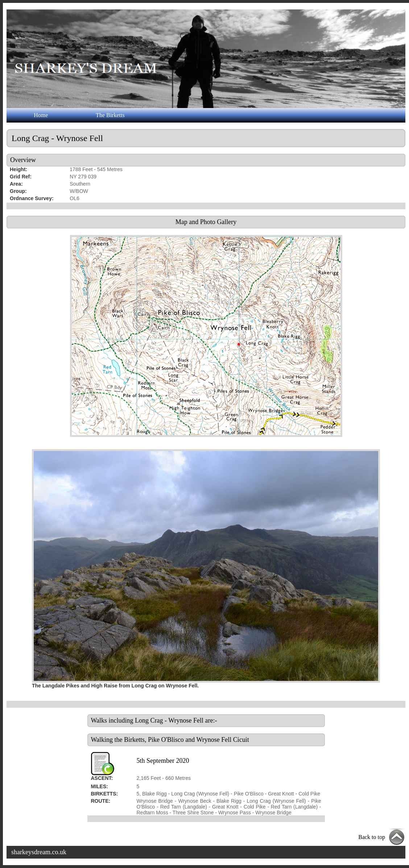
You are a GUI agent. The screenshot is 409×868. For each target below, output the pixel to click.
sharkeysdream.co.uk (39, 852)
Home (41, 115)
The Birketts (110, 115)
